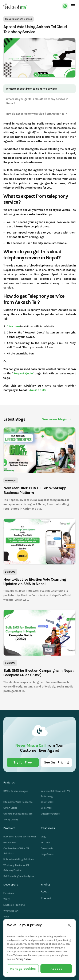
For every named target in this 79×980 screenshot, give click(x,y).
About (45, 891)
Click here (13, 326)
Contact (46, 898)
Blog (43, 837)
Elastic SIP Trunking (14, 905)
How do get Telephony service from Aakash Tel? (36, 114)
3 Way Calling (11, 820)
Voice (6, 917)
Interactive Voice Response (18, 802)
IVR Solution (10, 842)
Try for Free (23, 762)
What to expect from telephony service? (31, 89)
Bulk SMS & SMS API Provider (20, 837)
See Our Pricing (56, 762)
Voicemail (46, 808)
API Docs (46, 842)
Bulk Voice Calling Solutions (19, 859)
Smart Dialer (10, 808)
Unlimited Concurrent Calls (18, 814)
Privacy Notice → (25, 959)
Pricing (46, 885)
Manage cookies (23, 969)
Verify (7, 899)
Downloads (47, 848)
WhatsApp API (11, 911)
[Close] (69, 925)
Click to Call (47, 802)
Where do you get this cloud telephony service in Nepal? (37, 101)
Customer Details (50, 814)
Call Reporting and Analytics (19, 876)
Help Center (47, 854)
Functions (9, 893)
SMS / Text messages (16, 791)
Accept (56, 969)
